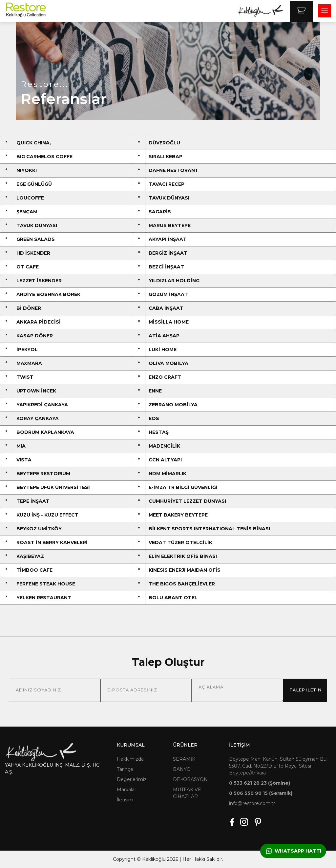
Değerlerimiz (132, 779)
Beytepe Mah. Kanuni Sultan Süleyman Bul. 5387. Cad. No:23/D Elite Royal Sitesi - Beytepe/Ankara (279, 766)
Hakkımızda (130, 759)
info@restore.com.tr (252, 803)
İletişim (125, 800)
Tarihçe (125, 769)
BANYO (182, 769)
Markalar (126, 790)
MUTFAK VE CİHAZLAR (187, 793)
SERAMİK (184, 759)
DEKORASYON (190, 779)
